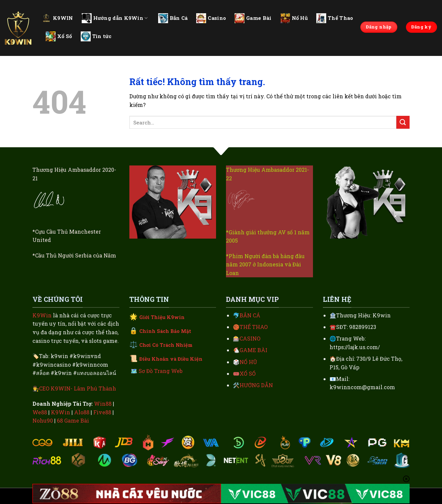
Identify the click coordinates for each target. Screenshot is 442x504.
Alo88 (82, 412)
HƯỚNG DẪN (256, 385)
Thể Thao (335, 18)
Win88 (103, 404)
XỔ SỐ (248, 373)
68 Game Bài (73, 420)
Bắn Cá (173, 18)
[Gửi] (403, 122)
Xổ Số (59, 36)
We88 (40, 412)
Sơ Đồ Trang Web (161, 371)
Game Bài (253, 18)
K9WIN (57, 18)
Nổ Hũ (294, 18)
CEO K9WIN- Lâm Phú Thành (78, 388)
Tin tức (96, 36)
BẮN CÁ (250, 315)
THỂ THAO (254, 327)
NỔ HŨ (248, 362)
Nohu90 (43, 420)
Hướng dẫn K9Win (115, 18)
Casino (211, 18)
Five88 (102, 412)
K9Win (42, 315)
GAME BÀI (253, 350)
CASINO (250, 338)
